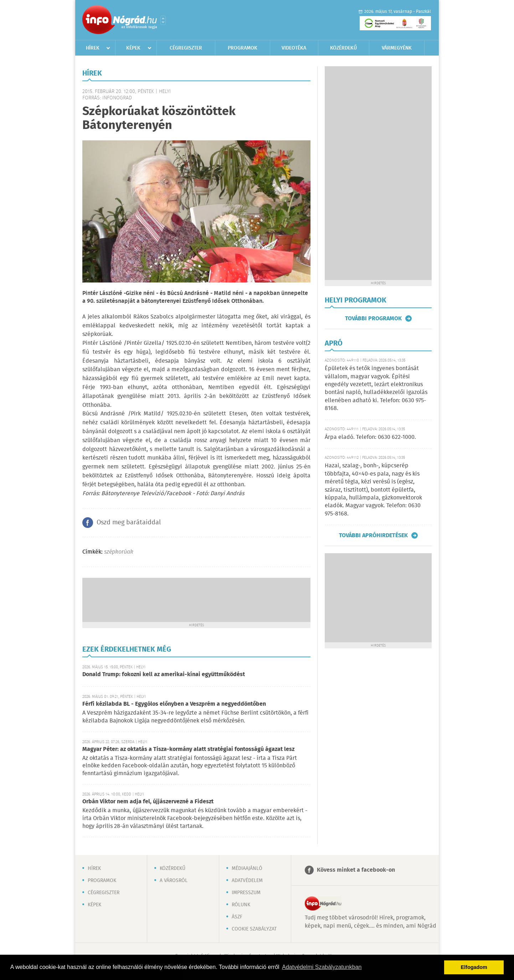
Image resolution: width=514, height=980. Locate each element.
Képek (133, 48)
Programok (243, 48)
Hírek (93, 48)
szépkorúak (119, 552)
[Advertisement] (196, 599)
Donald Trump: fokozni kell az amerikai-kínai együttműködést (164, 675)
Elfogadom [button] (474, 967)
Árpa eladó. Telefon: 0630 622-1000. (370, 437)
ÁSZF (237, 917)
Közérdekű (343, 48)
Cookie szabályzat (254, 929)
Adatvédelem (247, 881)
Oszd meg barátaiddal (129, 523)
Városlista (163, 20)
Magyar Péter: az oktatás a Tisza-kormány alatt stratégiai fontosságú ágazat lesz (188, 749)
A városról (174, 881)
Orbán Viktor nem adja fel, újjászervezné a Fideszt (148, 802)
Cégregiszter (186, 48)
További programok (373, 318)
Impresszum (246, 893)
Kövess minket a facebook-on (356, 870)
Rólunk (241, 905)
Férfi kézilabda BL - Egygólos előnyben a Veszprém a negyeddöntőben (174, 704)
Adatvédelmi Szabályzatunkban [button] (322, 967)
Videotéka (294, 48)
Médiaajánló (247, 868)
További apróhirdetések (373, 535)
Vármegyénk (397, 48)
